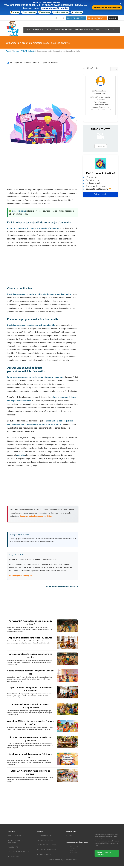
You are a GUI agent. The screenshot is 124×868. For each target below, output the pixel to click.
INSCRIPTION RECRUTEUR (97, 18)
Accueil (9, 51)
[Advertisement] (43, 83)
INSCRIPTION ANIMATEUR (76, 18)
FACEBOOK (74, 846)
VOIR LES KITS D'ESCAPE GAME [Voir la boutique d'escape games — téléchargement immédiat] (107, 7)
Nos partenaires (44, 854)
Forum (99, 30)
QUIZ (107, 30)
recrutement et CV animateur (16, 841)
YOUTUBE (74, 853)
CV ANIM (49, 30)
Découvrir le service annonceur (104, 853)
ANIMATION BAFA (28, 51)
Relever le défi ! (101, 194)
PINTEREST (74, 851)
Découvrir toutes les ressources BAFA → (37, 516)
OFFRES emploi (38, 30)
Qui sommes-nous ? (44, 836)
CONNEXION (113, 18)
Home (28, 30)
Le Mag (16, 51)
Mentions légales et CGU (47, 845)
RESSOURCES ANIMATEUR (64, 30)
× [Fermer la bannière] (121, 3)
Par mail (69, 836)
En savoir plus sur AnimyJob (21, 576)
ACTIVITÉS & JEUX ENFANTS (84, 30)
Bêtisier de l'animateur (46, 850)
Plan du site (13, 847)
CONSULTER (101, 146)
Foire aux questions (45, 840)
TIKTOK (73, 849)
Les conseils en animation (18, 852)
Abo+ (113, 30)
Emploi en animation (16, 836)
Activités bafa (14, 857)
